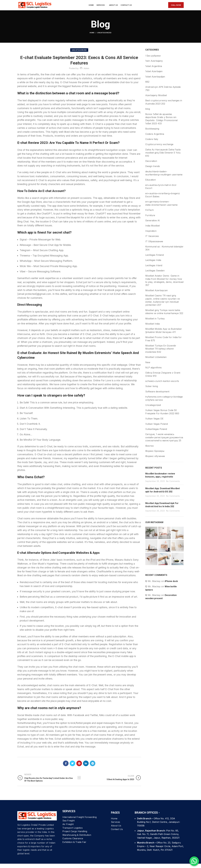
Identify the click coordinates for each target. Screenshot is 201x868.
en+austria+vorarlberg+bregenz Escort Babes (163, 199)
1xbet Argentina (154, 70)
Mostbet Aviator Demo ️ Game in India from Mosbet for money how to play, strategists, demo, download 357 (164, 285)
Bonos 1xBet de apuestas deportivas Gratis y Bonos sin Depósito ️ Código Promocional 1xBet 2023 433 (161, 123)
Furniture (150, 220)
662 (147, 86)
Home (92, 37)
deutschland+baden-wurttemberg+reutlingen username (164, 177)
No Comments (173, 485)
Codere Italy (152, 143)
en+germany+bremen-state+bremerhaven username (161, 207)
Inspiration (151, 235)
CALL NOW (176, 7)
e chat (68, 342)
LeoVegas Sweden (155, 275)
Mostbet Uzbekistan (156, 361)
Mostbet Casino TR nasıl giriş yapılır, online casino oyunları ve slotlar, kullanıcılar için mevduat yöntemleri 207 (163, 305)
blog (148, 113)
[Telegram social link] (93, 768)
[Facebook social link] (66, 768)
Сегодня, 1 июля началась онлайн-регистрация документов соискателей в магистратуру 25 (164, 442)
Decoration (151, 165)
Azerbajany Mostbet (156, 100)
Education (151, 184)
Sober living (152, 391)
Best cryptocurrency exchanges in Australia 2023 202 (164, 106)
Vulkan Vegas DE (154, 423)
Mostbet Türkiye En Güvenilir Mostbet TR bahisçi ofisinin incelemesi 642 (161, 353)
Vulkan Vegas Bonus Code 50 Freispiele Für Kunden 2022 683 (162, 416)
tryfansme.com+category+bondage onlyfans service (164, 403)
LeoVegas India (153, 264)
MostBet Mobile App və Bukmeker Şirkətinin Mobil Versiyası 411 (164, 335)
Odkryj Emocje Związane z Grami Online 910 (163, 379)
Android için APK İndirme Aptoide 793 (163, 93)
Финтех (149, 450)
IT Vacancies (152, 240)
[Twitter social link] (72, 768)
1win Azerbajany (154, 65)
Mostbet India (152, 328)
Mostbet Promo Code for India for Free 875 (163, 343)
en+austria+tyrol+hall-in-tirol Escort (161, 191)
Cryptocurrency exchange (159, 149)
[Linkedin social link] (86, 768)
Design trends (153, 171)
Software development (157, 396)
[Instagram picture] (151, 537)
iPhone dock (171, 586)
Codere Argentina (155, 138)
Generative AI (153, 225)
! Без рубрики (153, 60)
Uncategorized (104, 37)
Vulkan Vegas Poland (157, 428)
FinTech (149, 214)
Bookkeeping (152, 133)
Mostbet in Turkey (155, 323)
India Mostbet (152, 230)
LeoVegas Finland (155, 259)
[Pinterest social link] (79, 768)
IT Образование (154, 246)
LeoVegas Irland (154, 270)
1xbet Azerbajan (154, 76)
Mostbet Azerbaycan (156, 295)
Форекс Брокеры (155, 455)
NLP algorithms (153, 372)
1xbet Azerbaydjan (155, 81)
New (148, 367)
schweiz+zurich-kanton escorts (162, 385)
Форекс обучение (155, 460)
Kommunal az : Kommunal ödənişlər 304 (164, 252)
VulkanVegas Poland (156, 433)
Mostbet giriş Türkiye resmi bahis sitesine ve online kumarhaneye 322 (164, 316)
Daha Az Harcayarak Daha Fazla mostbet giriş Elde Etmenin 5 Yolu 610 (163, 157)
